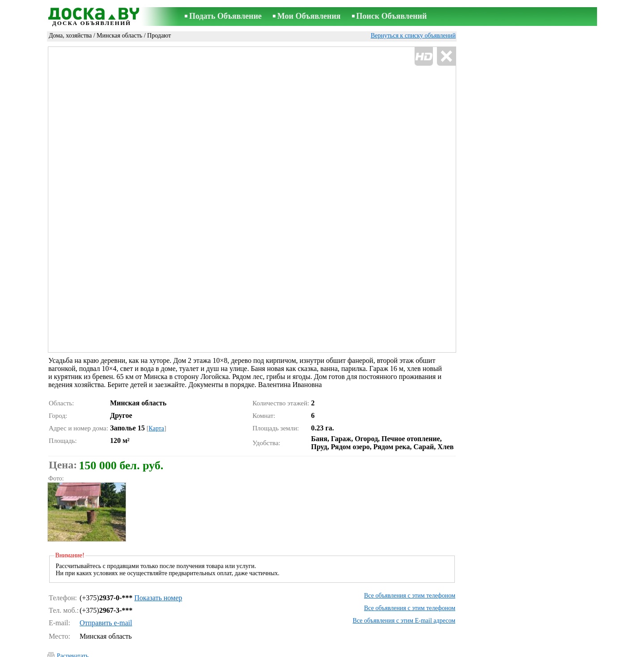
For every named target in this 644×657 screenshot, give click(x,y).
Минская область (119, 36)
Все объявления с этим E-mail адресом (404, 583)
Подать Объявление (225, 16)
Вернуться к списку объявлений (413, 36)
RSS (453, 651)
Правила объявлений (368, 651)
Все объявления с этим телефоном (410, 558)
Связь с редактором (310, 651)
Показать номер (158, 560)
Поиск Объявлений (392, 16)
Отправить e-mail (106, 585)
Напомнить (72, 638)
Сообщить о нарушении (424, 638)
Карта (156, 390)
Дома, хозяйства (70, 36)
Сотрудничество (422, 651)
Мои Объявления (309, 16)
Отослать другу (77, 628)
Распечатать (73, 618)
